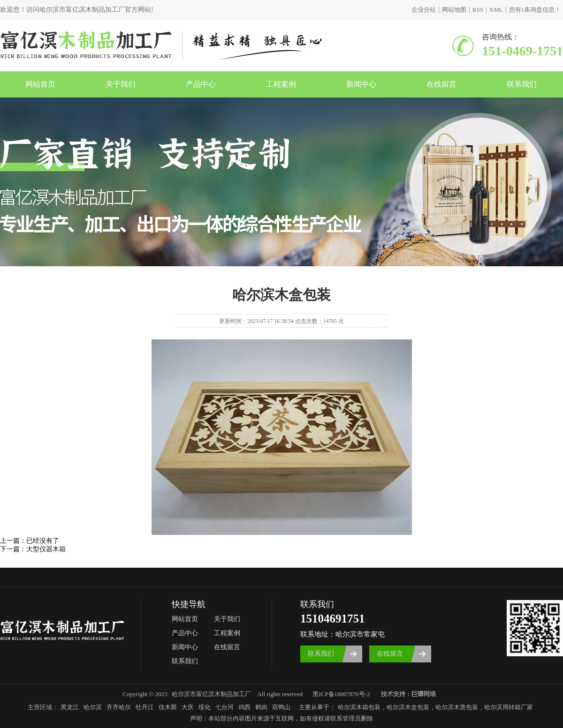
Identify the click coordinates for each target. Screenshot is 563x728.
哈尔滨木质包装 (457, 707)
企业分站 (424, 10)
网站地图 (454, 10)
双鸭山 (281, 707)
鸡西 (244, 707)
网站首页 (40, 84)
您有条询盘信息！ (535, 10)
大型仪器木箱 (46, 549)
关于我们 (121, 84)
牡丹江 (145, 707)
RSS (478, 10)
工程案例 (281, 84)
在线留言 (441, 84)
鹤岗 (261, 707)
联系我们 (522, 84)
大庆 (188, 707)
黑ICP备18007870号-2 (341, 694)
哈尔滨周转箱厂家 (509, 707)
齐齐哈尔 (119, 707)
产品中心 (201, 84)
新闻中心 (361, 84)
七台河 (224, 707)
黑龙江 (70, 707)
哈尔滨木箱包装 (359, 707)
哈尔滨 (93, 707)
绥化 (205, 707)
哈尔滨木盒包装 (408, 707)
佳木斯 (168, 707)
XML (496, 10)
